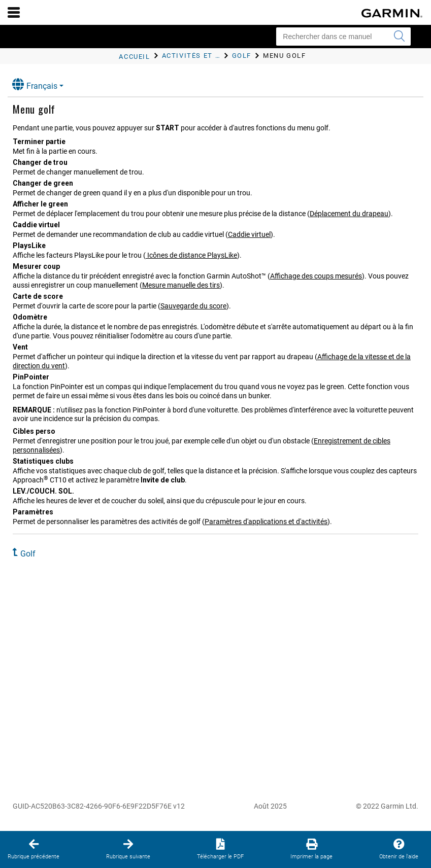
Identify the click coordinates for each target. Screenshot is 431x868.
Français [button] (35, 84)
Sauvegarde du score (193, 306)
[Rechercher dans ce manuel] (343, 37)
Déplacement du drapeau (349, 214)
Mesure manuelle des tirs (181, 285)
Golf (28, 554)
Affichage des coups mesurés (316, 276)
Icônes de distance (191, 255)
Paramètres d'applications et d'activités (266, 522)
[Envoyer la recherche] (399, 37)
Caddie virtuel (249, 234)
